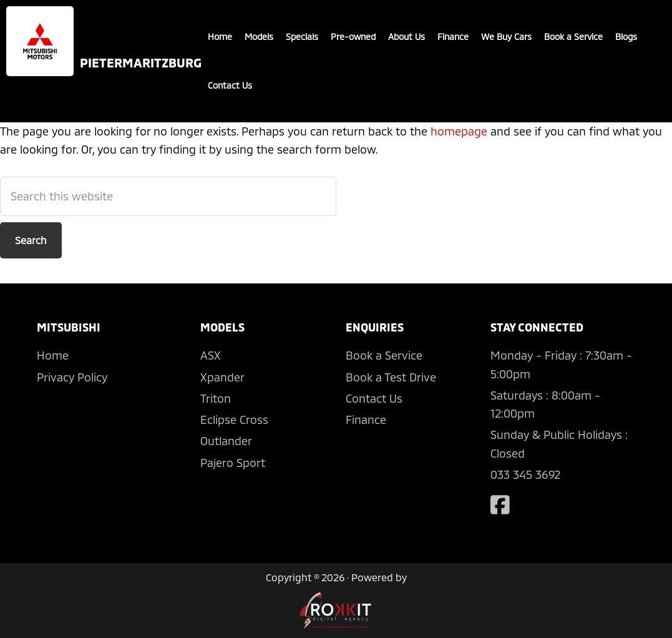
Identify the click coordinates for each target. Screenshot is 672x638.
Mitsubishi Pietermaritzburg (40, 41)
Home (220, 37)
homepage (459, 131)
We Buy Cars (506, 37)
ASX (211, 355)
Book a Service (573, 37)
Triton (216, 398)
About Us (407, 37)
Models (259, 37)
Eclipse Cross (234, 420)
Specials (302, 37)
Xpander (222, 377)
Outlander (226, 441)
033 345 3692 (525, 474)
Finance (453, 37)
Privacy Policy (72, 377)
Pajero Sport (233, 463)
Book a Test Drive (391, 377)
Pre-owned (353, 37)
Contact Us (230, 85)
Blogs (626, 37)
